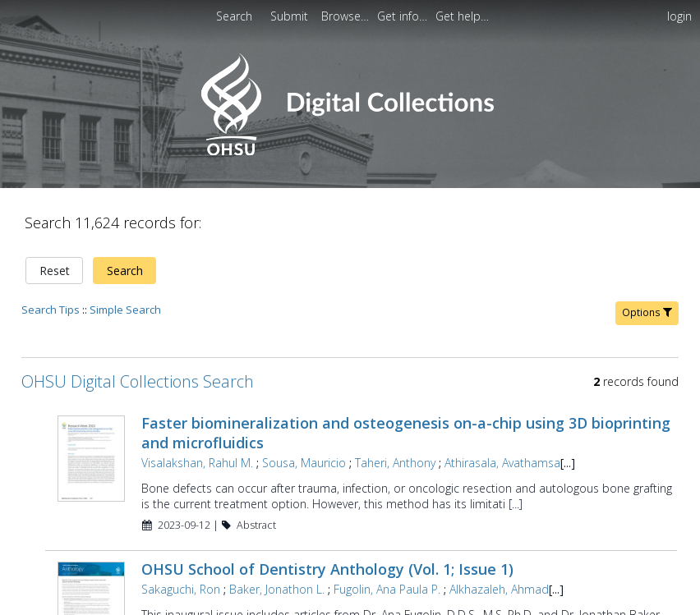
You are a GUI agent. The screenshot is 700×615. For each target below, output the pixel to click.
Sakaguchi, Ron (181, 589)
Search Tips (51, 310)
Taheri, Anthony (395, 463)
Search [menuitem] (234, 16)
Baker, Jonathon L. (277, 589)
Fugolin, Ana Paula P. (387, 589)
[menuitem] (291, 16)
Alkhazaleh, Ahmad (499, 589)
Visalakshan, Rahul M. (197, 463)
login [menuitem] (679, 16)
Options (647, 312)
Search (125, 271)
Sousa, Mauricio (304, 463)
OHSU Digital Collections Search (138, 381)
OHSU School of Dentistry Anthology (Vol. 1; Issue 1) (327, 569)
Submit (291, 16)
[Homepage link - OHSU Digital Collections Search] (350, 151)
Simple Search (125, 310)
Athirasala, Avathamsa (502, 463)
